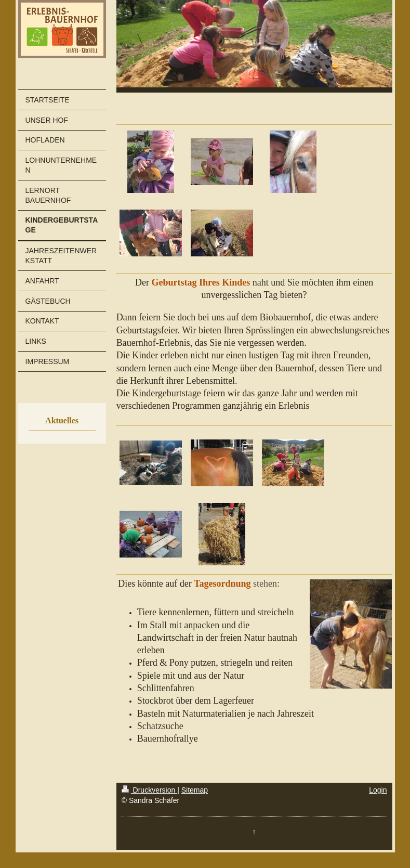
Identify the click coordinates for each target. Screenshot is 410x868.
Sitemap (195, 790)
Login (378, 790)
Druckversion (149, 790)
